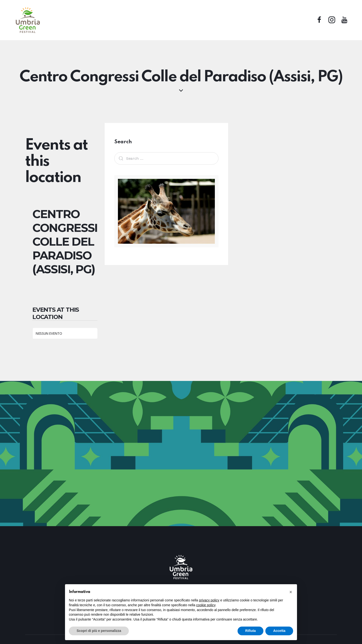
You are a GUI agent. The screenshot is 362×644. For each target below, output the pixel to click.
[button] (291, 592)
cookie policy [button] (206, 605)
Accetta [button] (279, 631)
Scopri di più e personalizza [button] (99, 631)
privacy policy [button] (209, 600)
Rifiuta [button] (251, 631)
